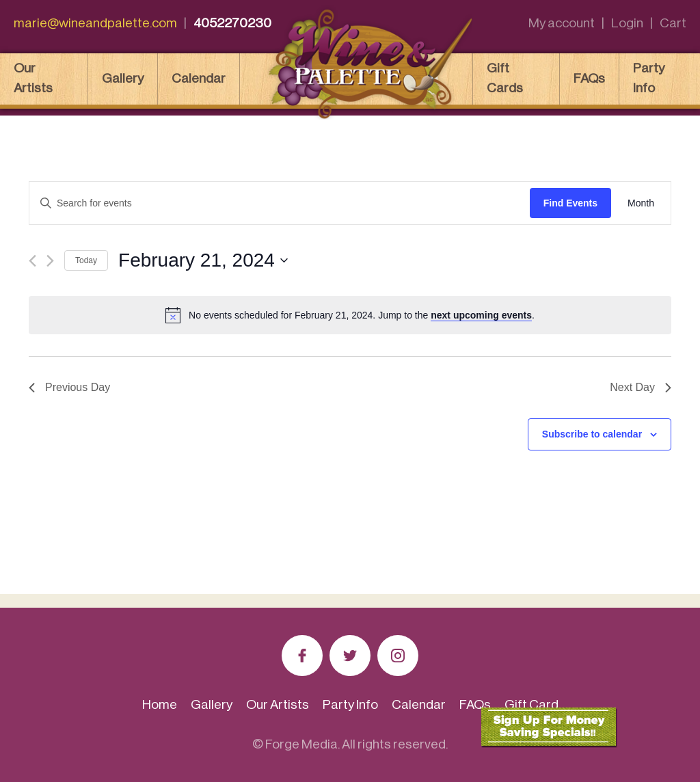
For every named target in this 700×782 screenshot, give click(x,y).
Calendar (199, 78)
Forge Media (301, 744)
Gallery (123, 78)
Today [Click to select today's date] (86, 260)
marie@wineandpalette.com (95, 23)
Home (160, 704)
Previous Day (69, 387)
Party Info (649, 78)
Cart (673, 23)
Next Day (641, 387)
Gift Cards (505, 78)
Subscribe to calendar (592, 434)
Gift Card (531, 704)
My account (562, 23)
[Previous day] (32, 261)
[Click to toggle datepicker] (203, 260)
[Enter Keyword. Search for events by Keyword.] (280, 203)
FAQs (589, 78)
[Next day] (50, 261)
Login (627, 23)
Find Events (570, 203)
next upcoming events (481, 315)
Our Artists (33, 78)
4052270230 (232, 23)
